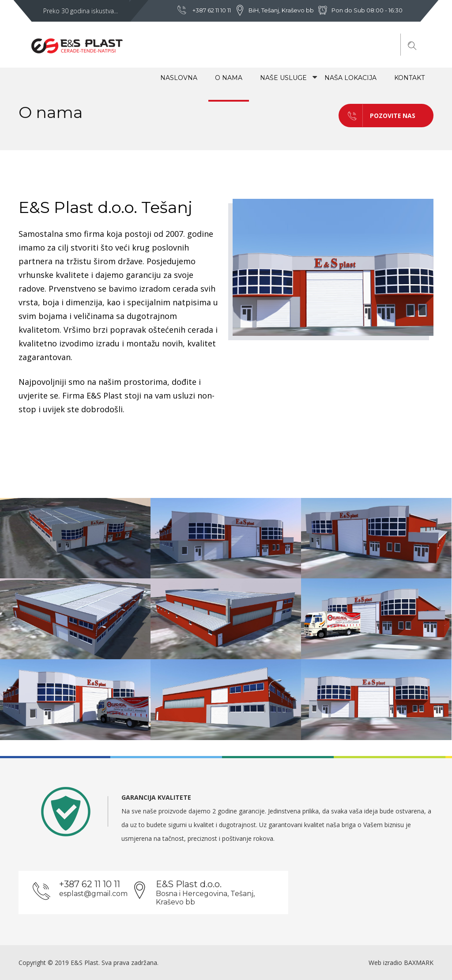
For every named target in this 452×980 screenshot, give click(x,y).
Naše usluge (283, 78)
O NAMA (229, 78)
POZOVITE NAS (377, 116)
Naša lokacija (350, 78)
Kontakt (409, 78)
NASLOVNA (179, 78)
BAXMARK (419, 963)
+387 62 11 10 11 (212, 10)
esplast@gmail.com (93, 894)
